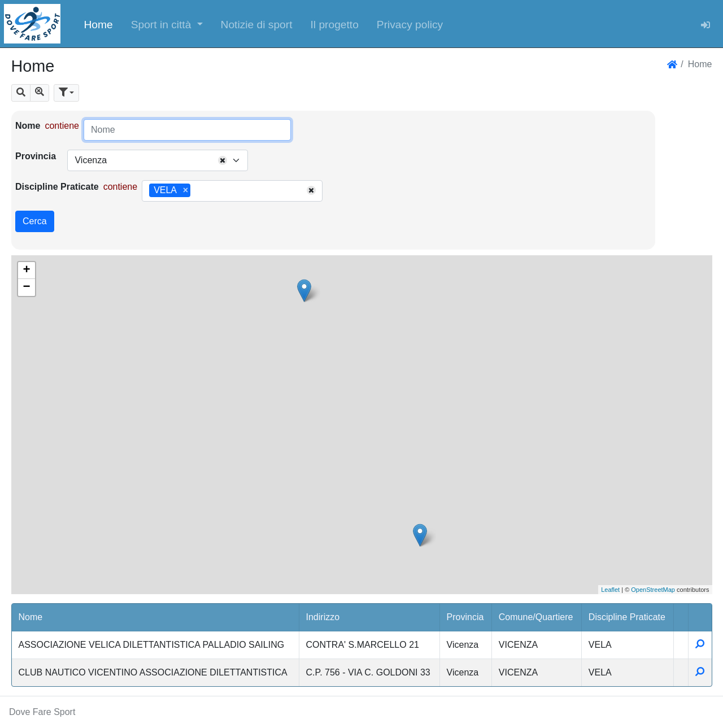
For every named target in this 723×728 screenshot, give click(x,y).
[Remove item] (186, 190)
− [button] (26, 287)
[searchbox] (197, 191)
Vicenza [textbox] (91, 160)
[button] (167, 24)
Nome (28, 126)
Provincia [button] (465, 617)
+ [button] (26, 271)
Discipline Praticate (57, 187)
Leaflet (610, 590)
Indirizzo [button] (323, 617)
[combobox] (158, 160)
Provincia (36, 156)
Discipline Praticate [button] (627, 617)
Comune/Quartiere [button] (536, 617)
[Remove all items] (223, 160)
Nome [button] (31, 617)
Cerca (35, 221)
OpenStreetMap (653, 590)
